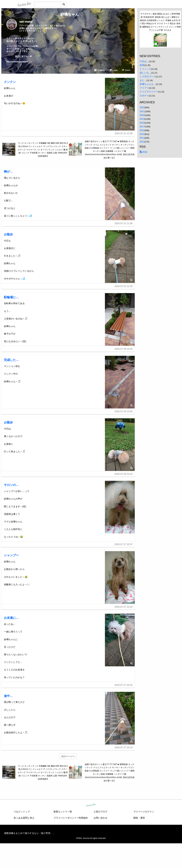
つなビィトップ (22, 812)
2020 (142, 115)
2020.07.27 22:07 (124, 544)
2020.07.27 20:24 (124, 685)
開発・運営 (139, 818)
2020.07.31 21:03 (124, 286)
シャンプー (11, 555)
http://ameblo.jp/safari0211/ (19, 62)
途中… (8, 696)
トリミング (145, 69)
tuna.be (91, 805)
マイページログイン (144, 812)
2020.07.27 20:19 (124, 747)
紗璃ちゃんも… (148, 84)
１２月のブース (148, 76)
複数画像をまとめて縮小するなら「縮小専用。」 (29, 833)
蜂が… (8, 172)
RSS (144, 152)
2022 (142, 107)
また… (143, 80)
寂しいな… (145, 73)
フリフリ (144, 88)
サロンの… (11, 485)
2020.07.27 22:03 (124, 607)
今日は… (144, 61)
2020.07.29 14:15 (124, 474)
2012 (142, 142)
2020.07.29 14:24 (124, 349)
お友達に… (11, 618)
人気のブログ (100, 812)
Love (113, 70)
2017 (142, 126)
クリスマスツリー (149, 92)
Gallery (99, 70)
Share (126, 70)
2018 (142, 123)
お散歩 (8, 234)
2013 (142, 138)
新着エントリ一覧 (63, 812)
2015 (142, 134)
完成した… (11, 360)
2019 (142, 119)
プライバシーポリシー (65, 818)
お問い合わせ (100, 818)
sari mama (26, 22)
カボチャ (144, 96)
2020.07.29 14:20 (124, 411)
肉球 (142, 65)
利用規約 (83, 818)
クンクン (10, 82)
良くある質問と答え (24, 818)
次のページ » (68, 756)
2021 (142, 111)
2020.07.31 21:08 (124, 133)
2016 (142, 130)
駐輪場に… (11, 297)
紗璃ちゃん (68, 14)
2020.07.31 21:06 (124, 223)
